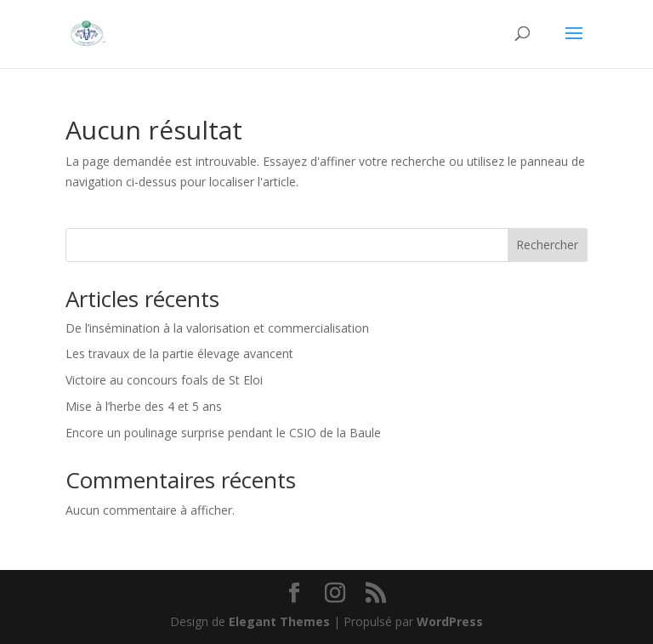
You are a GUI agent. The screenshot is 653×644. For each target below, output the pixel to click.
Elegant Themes (279, 621)
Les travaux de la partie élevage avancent (179, 353)
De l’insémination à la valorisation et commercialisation (217, 328)
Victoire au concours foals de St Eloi (164, 380)
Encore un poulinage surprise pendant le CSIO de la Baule (223, 433)
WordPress (450, 621)
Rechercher (547, 245)
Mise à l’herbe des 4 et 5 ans (144, 406)
